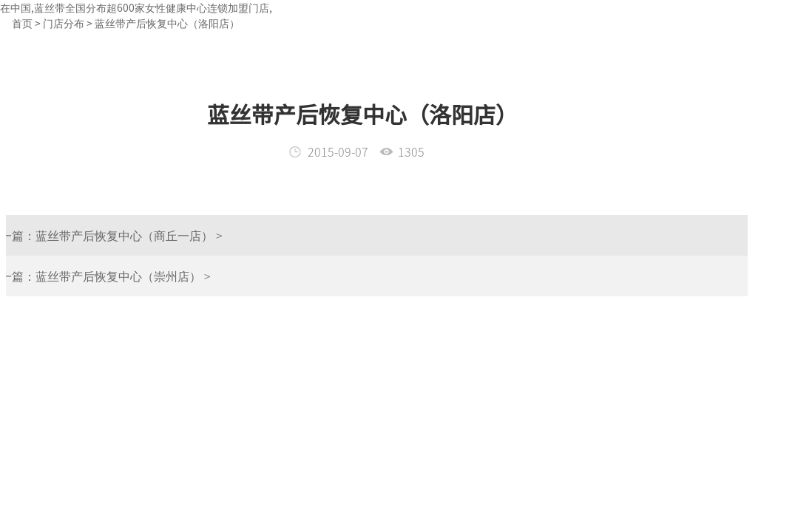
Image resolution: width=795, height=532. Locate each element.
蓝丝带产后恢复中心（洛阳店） (167, 23)
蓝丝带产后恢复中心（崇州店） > (101, 276)
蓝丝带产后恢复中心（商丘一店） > (107, 235)
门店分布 (64, 23)
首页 (22, 23)
